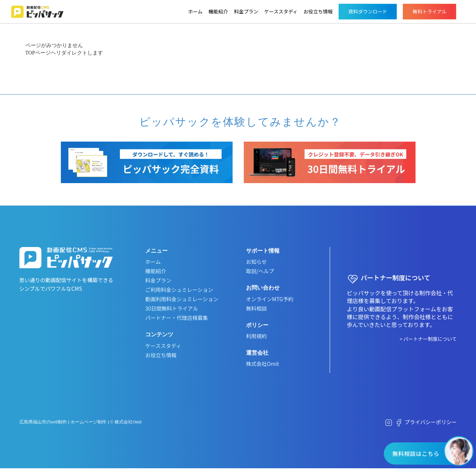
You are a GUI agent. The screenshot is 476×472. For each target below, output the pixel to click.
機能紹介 (218, 11)
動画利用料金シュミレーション (182, 299)
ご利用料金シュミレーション (179, 290)
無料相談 (256, 308)
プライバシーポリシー (431, 422)
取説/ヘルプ (260, 271)
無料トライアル (430, 11)
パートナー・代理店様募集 (177, 318)
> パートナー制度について (428, 339)
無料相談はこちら (416, 454)
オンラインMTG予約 (270, 299)
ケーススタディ (281, 11)
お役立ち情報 (318, 11)
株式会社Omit (262, 364)
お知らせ (256, 262)
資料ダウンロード (368, 11)
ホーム (195, 11)
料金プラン (246, 11)
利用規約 (256, 336)
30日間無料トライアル (172, 308)
